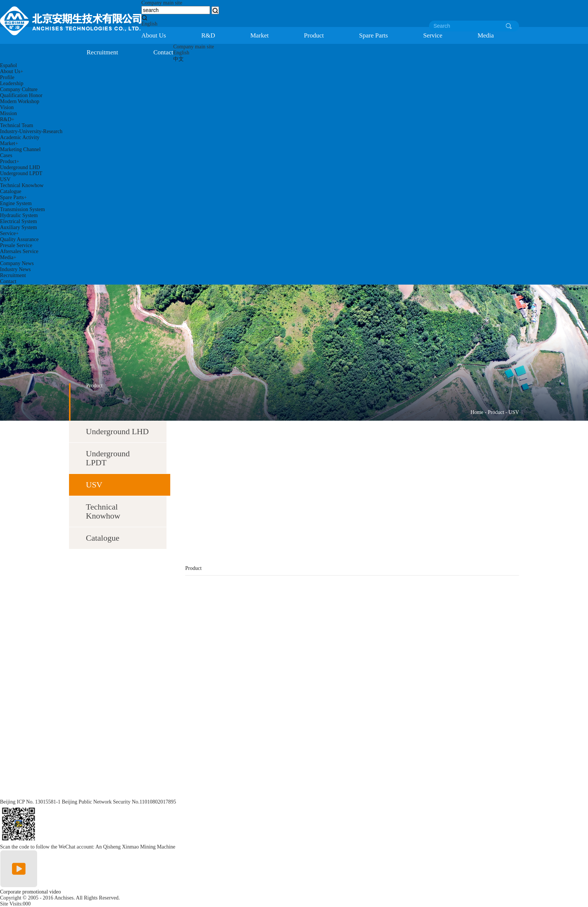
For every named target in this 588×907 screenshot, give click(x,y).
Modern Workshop (20, 101)
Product (314, 35)
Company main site (162, 3)
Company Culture (19, 89)
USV (5, 179)
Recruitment (102, 52)
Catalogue (11, 191)
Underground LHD (20, 167)
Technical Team (16, 125)
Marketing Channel (20, 149)
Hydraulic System (19, 215)
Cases (6, 155)
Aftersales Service (19, 251)
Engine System (16, 203)
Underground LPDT (21, 173)
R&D (208, 35)
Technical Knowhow (22, 185)
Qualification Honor (21, 95)
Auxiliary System (18, 227)
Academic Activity (20, 137)
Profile (7, 77)
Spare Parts (373, 35)
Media (485, 35)
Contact (163, 52)
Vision (7, 107)
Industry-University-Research (31, 131)
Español (8, 65)
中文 (178, 59)
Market (260, 35)
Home (477, 412)
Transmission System (22, 209)
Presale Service (16, 245)
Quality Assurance (19, 239)
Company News (17, 263)
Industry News (15, 269)
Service (433, 35)
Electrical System (18, 221)
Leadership (12, 83)
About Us (154, 35)
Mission (8, 113)
